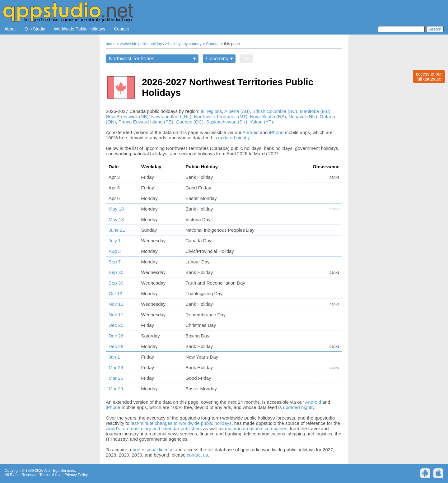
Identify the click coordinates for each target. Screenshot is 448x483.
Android (250, 132)
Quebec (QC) (190, 122)
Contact (121, 29)
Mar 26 (116, 367)
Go (246, 59)
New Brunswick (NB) (127, 116)
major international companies (256, 428)
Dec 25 (116, 325)
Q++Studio (35, 29)
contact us (197, 455)
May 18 (116, 209)
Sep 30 (116, 272)
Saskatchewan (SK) (227, 122)
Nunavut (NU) (303, 116)
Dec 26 (116, 336)
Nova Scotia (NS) (268, 116)
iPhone (276, 132)
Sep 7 (115, 262)
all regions (211, 111)
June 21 (117, 230)
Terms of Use (51, 475)
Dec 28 (116, 346)
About (10, 29)
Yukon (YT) (261, 122)
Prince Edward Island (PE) (146, 122)
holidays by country (185, 44)
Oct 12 (115, 293)
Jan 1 (114, 357)
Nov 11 (116, 304)
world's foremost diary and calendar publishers (154, 428)
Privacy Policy (76, 475)
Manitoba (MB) (315, 111)
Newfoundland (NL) (171, 116)
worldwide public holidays (142, 44)
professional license (153, 450)
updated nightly (234, 138)
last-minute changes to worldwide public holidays (181, 423)
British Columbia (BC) (275, 111)
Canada (213, 44)
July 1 (115, 241)
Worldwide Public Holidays (80, 29)
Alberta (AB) (237, 111)
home (111, 44)
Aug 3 (115, 251)
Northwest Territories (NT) (220, 116)
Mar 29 (116, 389)
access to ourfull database (429, 77)
